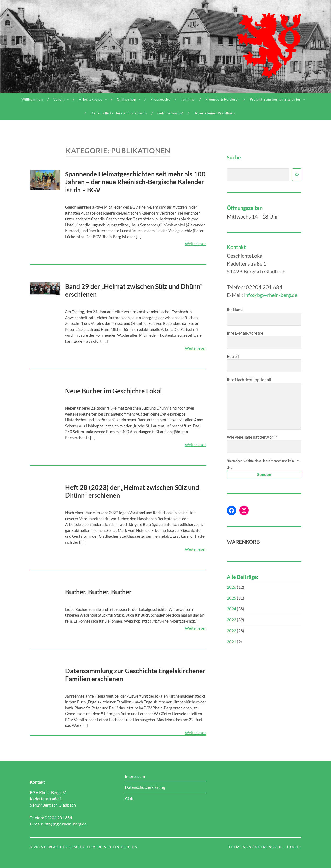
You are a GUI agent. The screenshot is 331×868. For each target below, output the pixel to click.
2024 (231, 609)
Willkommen (32, 99)
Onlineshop (126, 99)
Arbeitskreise (91, 99)
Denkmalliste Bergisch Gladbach (119, 113)
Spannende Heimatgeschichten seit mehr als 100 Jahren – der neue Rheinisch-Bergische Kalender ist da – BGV (135, 182)
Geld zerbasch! (170, 113)
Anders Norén (267, 847)
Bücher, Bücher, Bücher (98, 592)
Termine (188, 99)
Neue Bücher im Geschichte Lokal (114, 391)
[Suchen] (297, 175)
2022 (231, 631)
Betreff (264, 363)
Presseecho (160, 99)
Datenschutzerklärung (145, 787)
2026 (231, 587)
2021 (231, 642)
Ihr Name (264, 316)
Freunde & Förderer (222, 99)
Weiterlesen (196, 244)
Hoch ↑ (294, 847)
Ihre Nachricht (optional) (264, 403)
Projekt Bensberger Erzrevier (275, 99)
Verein (59, 99)
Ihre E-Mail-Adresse (264, 340)
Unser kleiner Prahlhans (214, 113)
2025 (231, 598)
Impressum (135, 776)
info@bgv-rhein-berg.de (271, 295)
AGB (129, 798)
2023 (231, 620)
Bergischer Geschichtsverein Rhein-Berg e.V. (91, 847)
